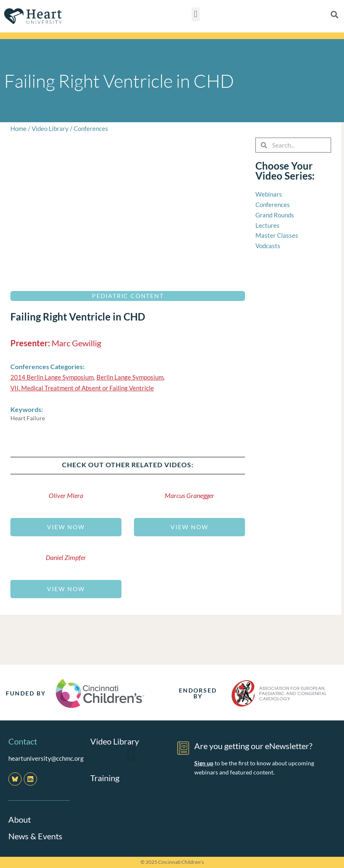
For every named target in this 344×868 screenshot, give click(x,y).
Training (105, 778)
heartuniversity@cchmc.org (46, 758)
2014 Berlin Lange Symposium (52, 377)
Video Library (50, 128)
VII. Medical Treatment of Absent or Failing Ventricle (82, 388)
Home (19, 128)
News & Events (35, 836)
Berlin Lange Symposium (130, 377)
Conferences (91, 128)
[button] (196, 14)
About (20, 819)
